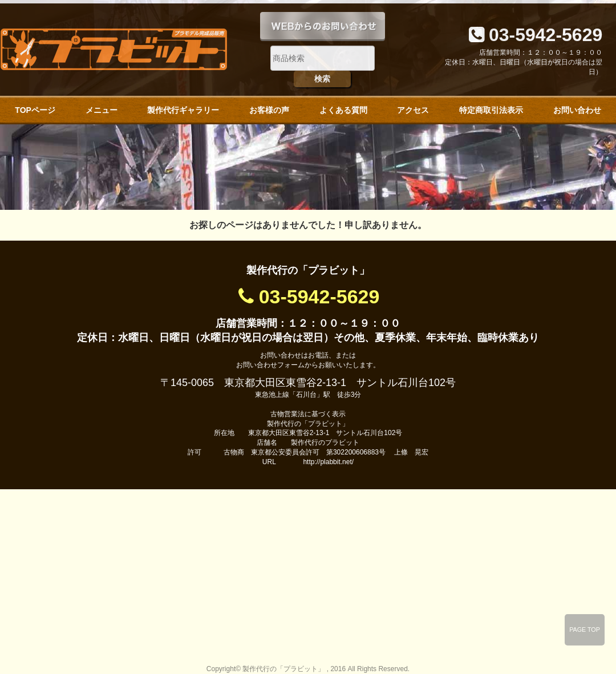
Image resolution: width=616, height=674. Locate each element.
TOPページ (35, 110)
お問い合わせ (577, 110)
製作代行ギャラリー (183, 110)
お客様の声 (269, 110)
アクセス (413, 110)
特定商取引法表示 (491, 110)
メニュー (102, 110)
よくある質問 (343, 110)
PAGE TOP (585, 630)
